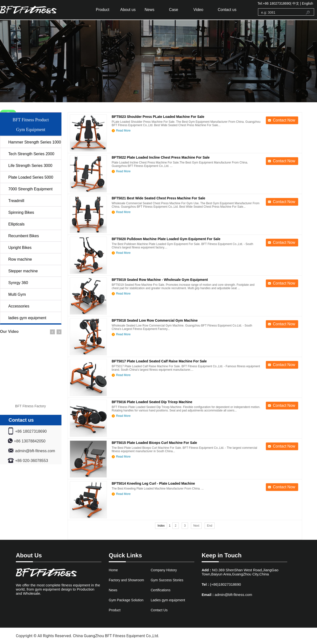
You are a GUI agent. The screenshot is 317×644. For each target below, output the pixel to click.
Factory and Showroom (126, 580)
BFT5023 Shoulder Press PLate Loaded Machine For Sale (158, 117)
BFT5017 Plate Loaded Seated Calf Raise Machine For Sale (159, 361)
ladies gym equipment (27, 318)
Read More (123, 131)
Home (113, 570)
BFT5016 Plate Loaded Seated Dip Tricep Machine (152, 402)
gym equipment (35, 10)
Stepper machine (23, 271)
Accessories (19, 306)
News (149, 10)
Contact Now (284, 120)
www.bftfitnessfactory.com (183, 636)
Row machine (20, 259)
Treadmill (16, 201)
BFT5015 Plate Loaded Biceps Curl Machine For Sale (154, 443)
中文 (296, 3)
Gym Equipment (31, 130)
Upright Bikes (20, 248)
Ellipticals (16, 224)
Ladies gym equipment (168, 600)
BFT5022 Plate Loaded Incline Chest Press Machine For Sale (161, 157)
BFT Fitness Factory (30, 406)
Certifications (161, 590)
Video (198, 10)
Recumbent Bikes (24, 236)
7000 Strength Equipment (30, 189)
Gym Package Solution (126, 600)
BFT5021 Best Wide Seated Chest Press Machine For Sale (158, 198)
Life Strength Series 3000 (30, 166)
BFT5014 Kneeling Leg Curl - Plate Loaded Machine (153, 483)
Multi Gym (17, 294)
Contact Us (159, 610)
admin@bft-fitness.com (233, 595)
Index (161, 526)
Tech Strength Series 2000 (31, 154)
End (210, 526)
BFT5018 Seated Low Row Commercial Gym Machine (155, 320)
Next (196, 526)
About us (128, 10)
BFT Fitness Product (31, 120)
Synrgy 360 (18, 283)
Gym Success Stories (167, 580)
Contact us (227, 10)
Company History (164, 570)
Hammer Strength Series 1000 (35, 142)
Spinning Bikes (21, 212)
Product (103, 10)
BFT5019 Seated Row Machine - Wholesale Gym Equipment (160, 280)
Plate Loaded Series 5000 (31, 177)
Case (173, 10)
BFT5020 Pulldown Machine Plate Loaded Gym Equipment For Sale (166, 239)
